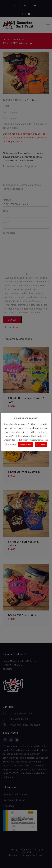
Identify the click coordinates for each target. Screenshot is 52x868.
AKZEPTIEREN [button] (26, 444)
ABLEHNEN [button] (41, 444)
